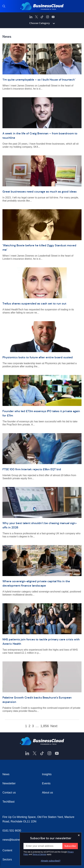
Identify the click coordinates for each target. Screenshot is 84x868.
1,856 (45, 726)
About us (47, 793)
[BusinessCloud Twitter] (36, 17)
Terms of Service (39, 854)
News (6, 774)
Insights (47, 774)
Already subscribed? (51, 861)
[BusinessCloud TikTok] (42, 17)
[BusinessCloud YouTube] (53, 17)
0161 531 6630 (12, 831)
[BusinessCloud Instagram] (48, 17)
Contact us (9, 793)
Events (46, 783)
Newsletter (9, 783)
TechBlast (8, 802)
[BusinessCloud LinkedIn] (31, 17)
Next (54, 726)
